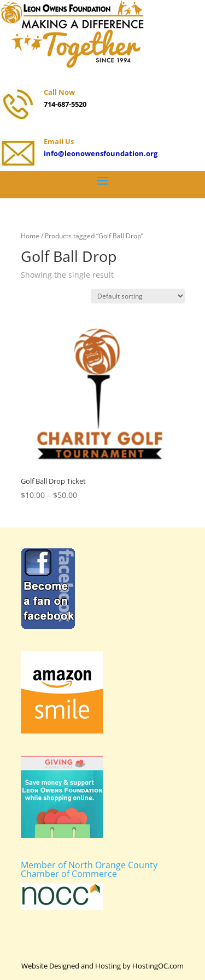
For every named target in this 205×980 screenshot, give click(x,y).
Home (30, 236)
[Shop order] (138, 296)
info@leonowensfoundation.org (101, 153)
